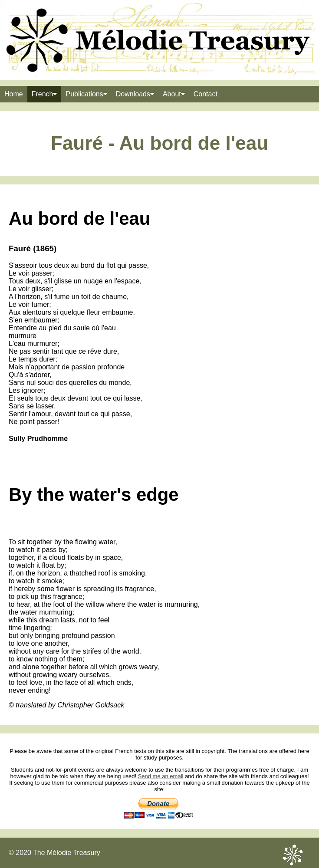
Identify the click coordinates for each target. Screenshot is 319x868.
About (174, 94)
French (44, 94)
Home (14, 94)
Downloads (135, 94)
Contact (206, 94)
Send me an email (161, 776)
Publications (86, 94)
